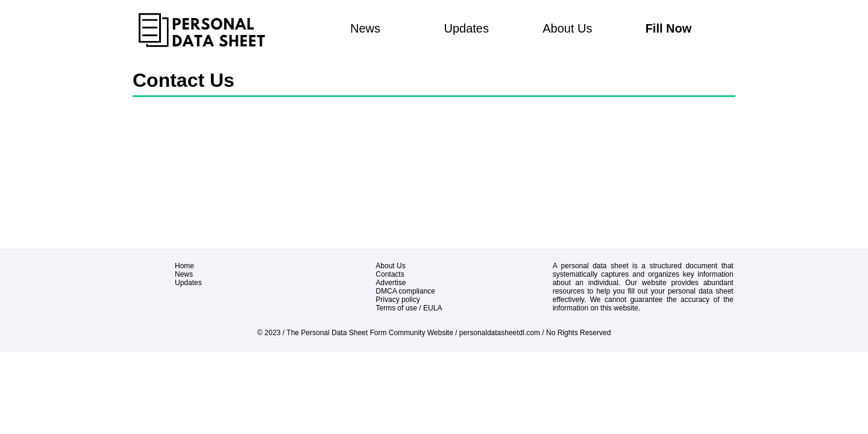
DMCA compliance (405, 291)
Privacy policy (398, 300)
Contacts (390, 274)
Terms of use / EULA (409, 308)
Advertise (391, 283)
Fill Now (669, 28)
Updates (466, 28)
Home (184, 266)
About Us (567, 28)
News (365, 28)
